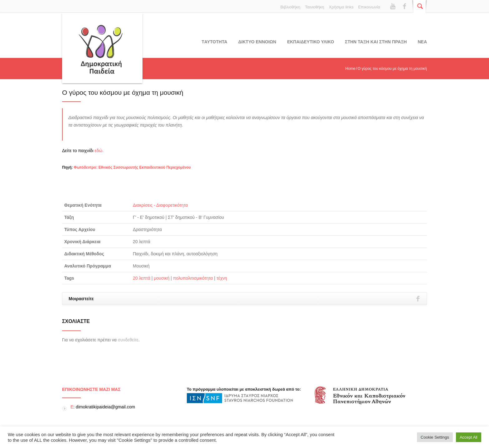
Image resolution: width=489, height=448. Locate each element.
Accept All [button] (469, 437)
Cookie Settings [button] (435, 437)
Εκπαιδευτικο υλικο (311, 42)
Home (350, 69)
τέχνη (222, 278)
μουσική (162, 278)
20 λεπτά (142, 278)
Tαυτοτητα (215, 42)
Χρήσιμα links (341, 7)
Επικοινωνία (369, 7)
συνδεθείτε (128, 340)
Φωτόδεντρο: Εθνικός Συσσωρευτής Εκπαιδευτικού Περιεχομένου (132, 167)
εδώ (98, 151)
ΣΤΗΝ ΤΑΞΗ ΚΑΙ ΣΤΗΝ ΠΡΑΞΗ (376, 42)
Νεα (422, 42)
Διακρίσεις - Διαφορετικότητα (160, 205)
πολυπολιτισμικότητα (193, 278)
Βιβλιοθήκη (290, 7)
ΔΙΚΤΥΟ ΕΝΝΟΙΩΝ (257, 42)
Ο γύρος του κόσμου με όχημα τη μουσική (123, 92)
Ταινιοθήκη (315, 7)
